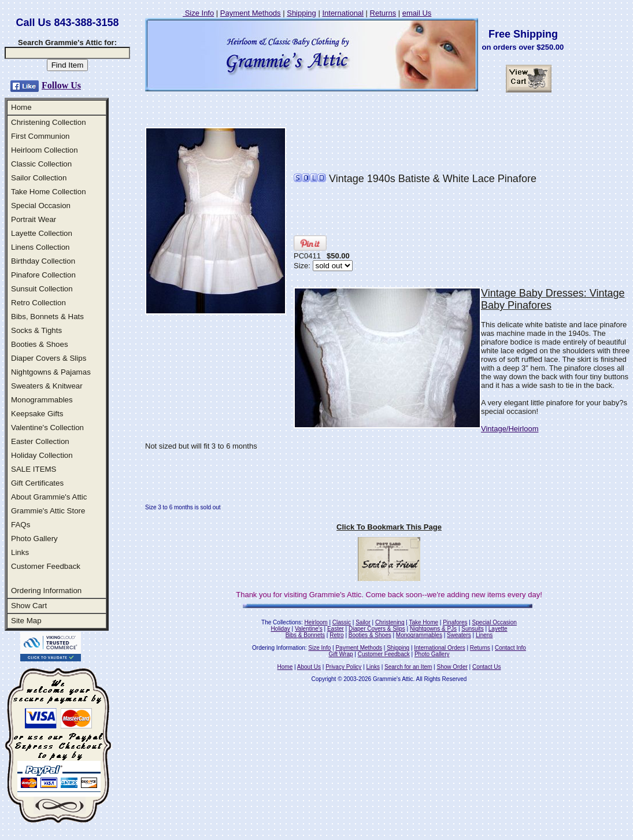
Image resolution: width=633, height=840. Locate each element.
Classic (342, 622)
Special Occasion (41, 206)
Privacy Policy (343, 667)
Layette (498, 629)
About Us (309, 667)
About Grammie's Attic (49, 497)
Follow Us (61, 85)
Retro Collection (38, 303)
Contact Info (510, 648)
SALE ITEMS (34, 469)
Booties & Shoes (40, 344)
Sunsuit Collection (42, 289)
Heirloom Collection (45, 150)
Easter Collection (40, 441)
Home (21, 107)
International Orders (439, 648)
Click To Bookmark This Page (389, 527)
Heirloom (316, 622)
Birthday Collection (43, 261)
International (343, 13)
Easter (336, 629)
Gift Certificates (37, 483)
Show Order (452, 667)
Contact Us (486, 667)
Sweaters (459, 635)
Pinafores (455, 622)
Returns (383, 13)
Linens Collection (40, 247)
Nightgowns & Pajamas (51, 372)
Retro (336, 635)
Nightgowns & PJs (433, 629)
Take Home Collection (49, 192)
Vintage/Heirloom (510, 429)
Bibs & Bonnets (305, 635)
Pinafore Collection (43, 275)
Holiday (280, 629)
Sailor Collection (39, 178)
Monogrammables (42, 400)
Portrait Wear (34, 219)
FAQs (21, 525)
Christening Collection (49, 122)
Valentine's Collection (47, 428)
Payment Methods (251, 13)
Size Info (198, 13)
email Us (417, 13)
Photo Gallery (34, 539)
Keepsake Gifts (37, 414)
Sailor (363, 622)
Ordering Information (46, 591)
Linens (484, 635)
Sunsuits (472, 629)
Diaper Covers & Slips (49, 358)
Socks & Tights (36, 330)
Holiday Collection (42, 455)
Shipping (301, 13)
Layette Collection (42, 233)
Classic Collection (41, 164)
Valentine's (309, 629)
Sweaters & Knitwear (47, 386)
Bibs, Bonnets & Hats (47, 317)
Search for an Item (408, 667)
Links (20, 552)
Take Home (423, 622)
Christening (390, 622)
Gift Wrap (341, 654)
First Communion (40, 136)
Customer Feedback (46, 566)
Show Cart (29, 606)
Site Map (26, 621)
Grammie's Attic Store (48, 511)
